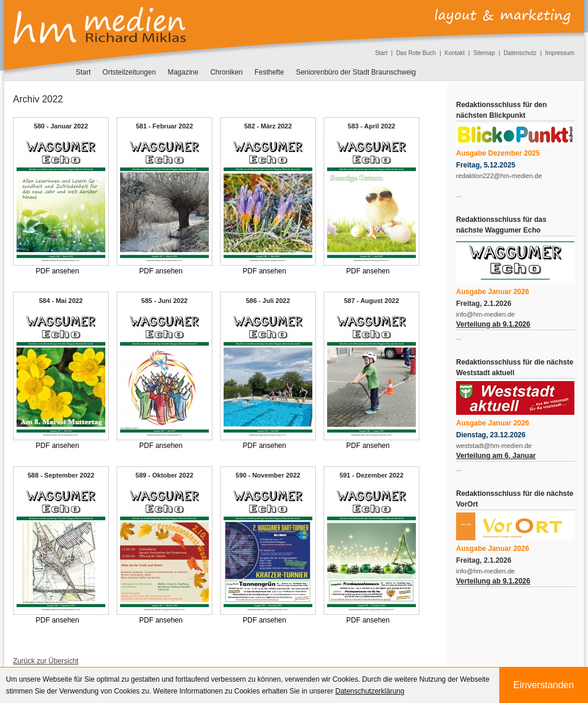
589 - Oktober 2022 (164, 475)
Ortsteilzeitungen (129, 72)
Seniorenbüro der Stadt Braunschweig (356, 72)
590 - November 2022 (268, 475)
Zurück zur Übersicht (46, 661)
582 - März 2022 (268, 126)
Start (381, 53)
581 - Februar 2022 (165, 126)
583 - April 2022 (371, 126)
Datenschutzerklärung (370, 691)
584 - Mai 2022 (61, 301)
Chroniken (226, 72)
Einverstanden (544, 685)
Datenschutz (520, 53)
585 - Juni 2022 (164, 301)
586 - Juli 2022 (268, 301)
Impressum (560, 53)
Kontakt (455, 53)
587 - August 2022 (371, 301)
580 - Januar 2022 (61, 126)
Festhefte (269, 72)
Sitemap (484, 53)
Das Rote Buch (416, 53)
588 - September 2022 (61, 475)
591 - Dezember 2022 (371, 475)
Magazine (183, 72)
